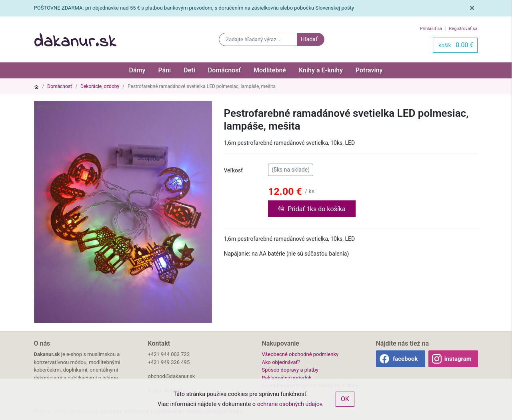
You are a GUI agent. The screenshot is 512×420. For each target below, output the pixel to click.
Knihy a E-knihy (321, 70)
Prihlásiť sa (431, 29)
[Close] (472, 8)
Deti (189, 70)
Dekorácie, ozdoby (100, 86)
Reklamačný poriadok (287, 378)
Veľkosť (234, 170)
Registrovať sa (463, 29)
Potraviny (369, 70)
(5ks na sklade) (291, 169)
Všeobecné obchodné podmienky (300, 354)
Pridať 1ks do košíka (312, 208)
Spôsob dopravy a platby (290, 370)
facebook (405, 359)
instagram (458, 359)
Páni (164, 70)
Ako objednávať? (281, 362)
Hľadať (309, 39)
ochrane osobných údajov (290, 404)
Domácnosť (224, 70)
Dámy (137, 70)
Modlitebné (270, 70)
